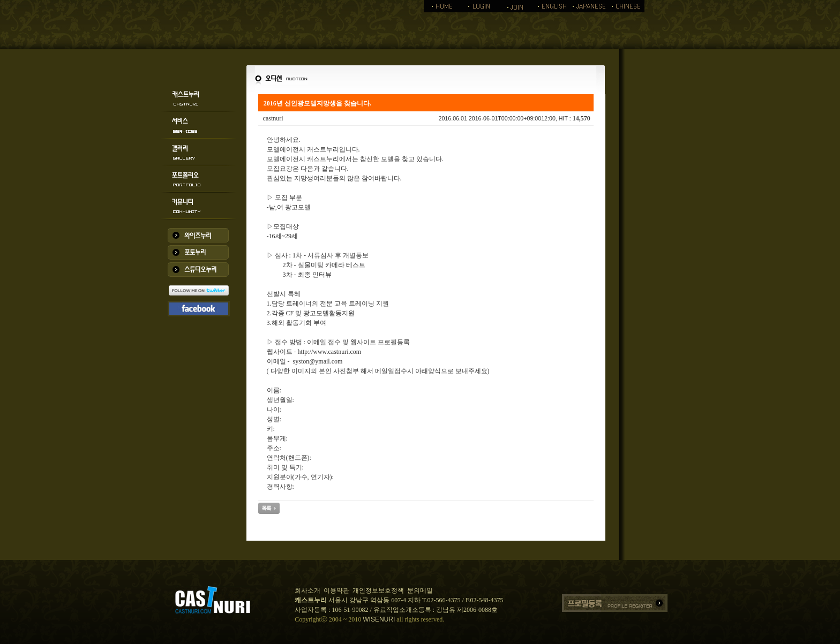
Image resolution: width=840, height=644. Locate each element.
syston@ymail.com (318, 361)
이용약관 (336, 590)
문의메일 (420, 590)
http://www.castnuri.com (330, 352)
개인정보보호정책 (378, 590)
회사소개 (307, 590)
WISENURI (379, 619)
